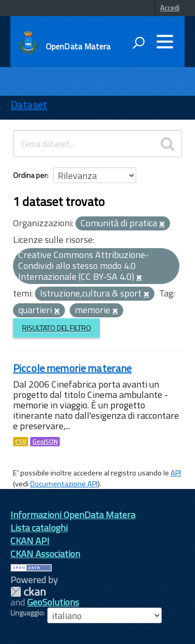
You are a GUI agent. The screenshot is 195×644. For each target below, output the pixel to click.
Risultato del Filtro (56, 328)
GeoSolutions (53, 602)
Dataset (29, 105)
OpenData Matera (78, 46)
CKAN (28, 592)
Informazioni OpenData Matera (73, 515)
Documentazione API (64, 484)
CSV (21, 442)
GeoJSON (45, 442)
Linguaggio (27, 613)
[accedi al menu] (165, 42)
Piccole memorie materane (72, 368)
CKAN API (30, 541)
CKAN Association (45, 554)
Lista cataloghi (39, 528)
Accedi (170, 8)
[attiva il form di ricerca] (138, 43)
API (176, 473)
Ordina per (30, 175)
